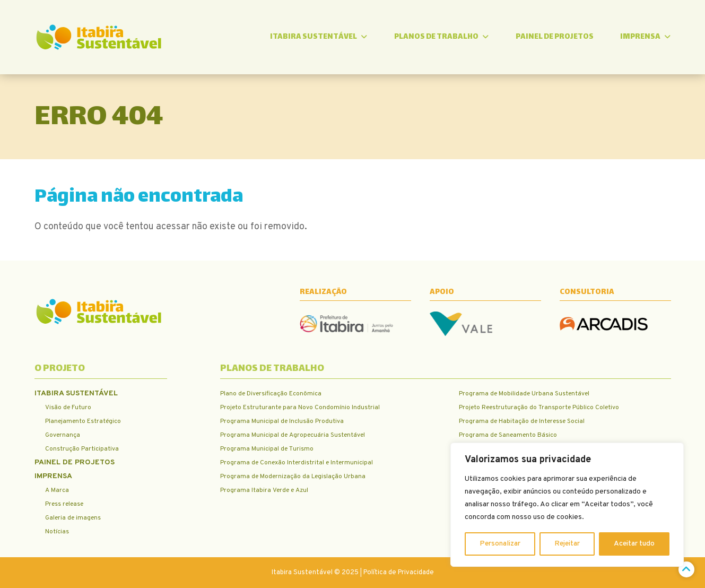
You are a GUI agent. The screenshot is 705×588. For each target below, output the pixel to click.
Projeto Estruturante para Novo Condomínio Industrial (300, 408)
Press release (64, 504)
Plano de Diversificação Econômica (271, 394)
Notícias (57, 532)
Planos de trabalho (441, 37)
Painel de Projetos (555, 37)
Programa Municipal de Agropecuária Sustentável (293, 435)
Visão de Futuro (68, 408)
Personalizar (500, 544)
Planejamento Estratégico (83, 421)
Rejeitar (567, 544)
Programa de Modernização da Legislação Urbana (293, 477)
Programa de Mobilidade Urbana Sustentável (524, 394)
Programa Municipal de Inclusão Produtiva (282, 421)
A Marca (57, 490)
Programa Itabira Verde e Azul (264, 490)
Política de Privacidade (399, 573)
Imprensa (645, 37)
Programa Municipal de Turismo (267, 449)
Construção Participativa (82, 449)
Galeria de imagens (73, 518)
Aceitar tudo (634, 544)
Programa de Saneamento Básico (508, 435)
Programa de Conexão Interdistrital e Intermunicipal (297, 463)
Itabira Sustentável (319, 37)
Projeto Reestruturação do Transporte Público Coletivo (539, 408)
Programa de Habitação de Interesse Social (522, 421)
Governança (63, 435)
